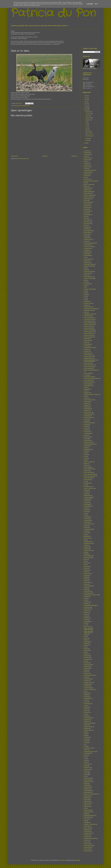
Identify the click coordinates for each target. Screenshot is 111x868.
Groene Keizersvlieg (89, 367)
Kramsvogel (87, 504)
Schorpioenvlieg (88, 688)
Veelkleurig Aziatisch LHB (90, 752)
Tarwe (86, 734)
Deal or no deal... (89, 134)
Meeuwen (86, 549)
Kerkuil (86, 455)
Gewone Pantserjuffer (89, 330)
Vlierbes (86, 771)
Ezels (85, 291)
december (88, 112)
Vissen (86, 762)
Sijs (85, 691)
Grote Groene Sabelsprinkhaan (91, 378)
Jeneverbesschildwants (89, 444)
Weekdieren (87, 789)
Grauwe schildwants (89, 356)
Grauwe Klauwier (88, 355)
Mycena (86, 568)
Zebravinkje (87, 826)
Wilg (85, 808)
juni (87, 124)
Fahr (85, 293)
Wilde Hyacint (87, 803)
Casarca (86, 241)
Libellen (86, 527)
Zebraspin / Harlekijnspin (90, 824)
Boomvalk (86, 209)
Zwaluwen (86, 840)
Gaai (85, 300)
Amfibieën (86, 163)
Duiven (86, 270)
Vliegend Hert (87, 767)
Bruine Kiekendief (88, 231)
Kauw (85, 453)
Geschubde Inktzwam (89, 319)
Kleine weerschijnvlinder (90, 476)
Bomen (86, 201)
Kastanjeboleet (88, 449)
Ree (85, 636)
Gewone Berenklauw (89, 321)
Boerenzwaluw (87, 199)
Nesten (86, 572)
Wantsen (86, 783)
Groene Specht (88, 373)
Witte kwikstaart (88, 817)
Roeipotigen (87, 659)
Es (85, 287)
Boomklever (87, 206)
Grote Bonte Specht (89, 377)
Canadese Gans (88, 240)
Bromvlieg (86, 229)
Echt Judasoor (87, 273)
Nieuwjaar (86, 575)
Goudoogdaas (87, 344)
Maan (85, 535)
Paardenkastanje (88, 593)
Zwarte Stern (87, 849)
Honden (86, 419)
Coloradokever (87, 248)
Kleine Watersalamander (90, 474)
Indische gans (87, 437)
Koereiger (86, 492)
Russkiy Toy (87, 674)
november (88, 114)
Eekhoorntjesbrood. (89, 277)
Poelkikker (87, 618)
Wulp (85, 821)
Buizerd (86, 236)
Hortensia (86, 425)
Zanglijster (87, 822)
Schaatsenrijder (88, 679)
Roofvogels (87, 668)
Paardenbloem (87, 591)
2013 (86, 143)
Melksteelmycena (88, 550)
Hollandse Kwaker (88, 418)
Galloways (87, 302)
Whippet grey (87, 796)
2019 (86, 100)
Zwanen (86, 842)
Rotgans (86, 670)
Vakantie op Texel (88, 748)
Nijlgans (86, 577)
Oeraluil (86, 581)
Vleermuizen (87, 764)
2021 (86, 96)
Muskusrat (87, 566)
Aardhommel (87, 154)
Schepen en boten (88, 682)
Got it (96, 4)
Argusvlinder (87, 167)
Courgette (86, 250)
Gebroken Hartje (88, 303)
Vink (85, 757)
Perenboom (87, 602)
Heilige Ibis (87, 407)
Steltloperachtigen (88, 727)
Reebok (86, 638)
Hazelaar (86, 398)
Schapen (86, 681)
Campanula (87, 238)
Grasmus (86, 349)
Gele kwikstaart (88, 316)
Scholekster (87, 686)
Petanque (86, 604)
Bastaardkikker (88, 172)
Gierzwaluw (87, 339)
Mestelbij (86, 554)
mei (87, 126)
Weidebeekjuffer (88, 791)
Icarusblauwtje (87, 434)
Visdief (86, 760)
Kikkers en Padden (88, 462)
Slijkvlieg (86, 695)
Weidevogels (87, 792)
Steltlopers (87, 729)
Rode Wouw (87, 658)
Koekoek (86, 490)
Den (85, 257)
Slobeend (86, 697)
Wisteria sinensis (88, 812)
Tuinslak (86, 741)
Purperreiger (87, 621)
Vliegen (86, 766)
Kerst (85, 457)
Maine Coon (87, 538)
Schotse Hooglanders (89, 689)
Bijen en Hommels (88, 185)
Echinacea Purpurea (89, 271)
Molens (86, 559)
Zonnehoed (87, 837)
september (88, 118)
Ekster (86, 282)
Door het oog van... (90, 136)
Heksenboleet (87, 409)
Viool (85, 759)
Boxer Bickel (87, 222)
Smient (86, 700)
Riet (85, 647)
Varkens (86, 750)
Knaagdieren (87, 483)
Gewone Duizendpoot (89, 325)
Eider (85, 280)
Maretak (86, 545)
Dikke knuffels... (89, 132)
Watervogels (87, 787)
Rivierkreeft (87, 656)
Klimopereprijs (87, 480)
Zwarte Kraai (87, 844)
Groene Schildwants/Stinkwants (91, 370)
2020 (86, 98)
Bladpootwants (88, 188)
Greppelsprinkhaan (88, 358)
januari (87, 141)
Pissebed (86, 613)
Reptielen (86, 645)
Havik (85, 396)
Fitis (85, 296)
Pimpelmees (87, 607)
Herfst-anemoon (88, 412)
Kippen (86, 464)
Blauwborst (87, 190)
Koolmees (86, 501)
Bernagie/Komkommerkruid (90, 181)
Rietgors (86, 649)
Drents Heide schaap (89, 264)
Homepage (45, 156)
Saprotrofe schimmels (89, 675)
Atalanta (86, 169)
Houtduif (86, 426)
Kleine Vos (87, 471)
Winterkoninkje (88, 810)
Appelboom (87, 165)
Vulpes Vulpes (87, 780)
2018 (86, 102)
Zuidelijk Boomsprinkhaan (90, 838)
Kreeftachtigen (87, 506)
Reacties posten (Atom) (23, 159)
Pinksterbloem (87, 609)
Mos (85, 561)
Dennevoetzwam (88, 259)
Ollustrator (63, 860)
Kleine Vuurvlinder (88, 472)
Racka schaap (87, 627)
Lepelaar (86, 526)
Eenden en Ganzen (89, 278)
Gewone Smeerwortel (89, 332)
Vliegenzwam (87, 769)
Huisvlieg (86, 430)
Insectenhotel (87, 441)
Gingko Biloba (87, 341)
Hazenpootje (87, 402)
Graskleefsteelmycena (89, 348)
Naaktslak (86, 570)
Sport (85, 714)
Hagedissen (87, 393)
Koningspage (87, 499)
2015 (86, 108)
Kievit (85, 460)
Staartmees (87, 720)
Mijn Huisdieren (88, 556)
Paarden (86, 590)
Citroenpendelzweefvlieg (90, 243)
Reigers (86, 643)
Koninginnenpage (88, 497)
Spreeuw (86, 716)
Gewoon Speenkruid (89, 337)
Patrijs (86, 598)
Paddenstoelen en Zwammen (91, 595)
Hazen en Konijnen (88, 400)
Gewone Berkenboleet (89, 323)
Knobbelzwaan (88, 487)
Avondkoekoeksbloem (89, 170)
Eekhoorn (86, 275)
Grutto (86, 387)
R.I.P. (85, 625)
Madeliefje (87, 536)
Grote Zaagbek (88, 384)
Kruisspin (86, 510)
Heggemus (87, 405)
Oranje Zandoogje (88, 586)
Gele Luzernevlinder (89, 318)
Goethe (86, 342)
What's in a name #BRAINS (90, 794)
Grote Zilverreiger (88, 386)
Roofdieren (87, 666)
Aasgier (86, 156)
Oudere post (74, 156)
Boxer (85, 218)
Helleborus (87, 410)
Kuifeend (86, 512)
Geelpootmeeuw (88, 307)
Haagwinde (87, 389)
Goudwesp (87, 346)
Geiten (86, 312)
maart (87, 130)
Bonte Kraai (87, 204)
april (87, 128)
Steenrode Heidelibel (89, 723)
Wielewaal (87, 798)
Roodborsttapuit (88, 665)
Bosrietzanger (87, 215)
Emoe (85, 286)
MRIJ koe (86, 563)
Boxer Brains (87, 224)
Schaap (86, 677)
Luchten (86, 533)
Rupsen (86, 672)
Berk (85, 177)
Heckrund (86, 403)
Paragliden (87, 597)
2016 (86, 106)
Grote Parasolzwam (89, 382)
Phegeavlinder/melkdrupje (90, 605)
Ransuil (86, 635)
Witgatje (86, 814)
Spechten (86, 707)
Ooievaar (86, 584)
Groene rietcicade (88, 368)
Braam (86, 225)
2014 (86, 110)
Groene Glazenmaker (89, 365)
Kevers (86, 458)
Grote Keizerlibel (88, 380)
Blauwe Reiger (23, 105)
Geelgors (86, 305)
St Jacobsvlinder (88, 718)
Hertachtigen (87, 416)
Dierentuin (87, 261)
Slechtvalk (87, 693)
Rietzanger (87, 651)
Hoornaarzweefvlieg (89, 423)
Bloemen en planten (89, 195)
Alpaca (86, 161)
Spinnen (86, 711)
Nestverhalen (87, 574)
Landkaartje (87, 517)
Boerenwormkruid (88, 197)
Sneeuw (86, 702)
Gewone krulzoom (88, 326)
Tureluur (86, 743)
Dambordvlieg (87, 255)
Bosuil (86, 216)
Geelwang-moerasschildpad (91, 309)
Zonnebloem (87, 835)
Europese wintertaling (89, 289)
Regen (86, 640)
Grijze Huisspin (88, 363)
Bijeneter (86, 186)
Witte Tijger (87, 819)
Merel (85, 552)
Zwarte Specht (87, 847)
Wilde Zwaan (87, 807)
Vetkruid (86, 755)
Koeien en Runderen (89, 488)
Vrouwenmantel (88, 778)
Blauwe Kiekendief (88, 192)
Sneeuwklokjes (88, 704)
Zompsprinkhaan (88, 833)
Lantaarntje (87, 522)
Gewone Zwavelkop (89, 335)
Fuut (85, 298)
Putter (86, 623)
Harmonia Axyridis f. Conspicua (91, 394)
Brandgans (87, 227)
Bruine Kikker (87, 232)
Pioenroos (86, 611)
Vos (85, 776)
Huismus (86, 428)
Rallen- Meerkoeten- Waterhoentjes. (89, 632)
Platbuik (86, 616)
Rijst (85, 652)
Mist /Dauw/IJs (87, 558)
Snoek (86, 705)
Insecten (86, 439)
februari (88, 139)
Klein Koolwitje (87, 467)
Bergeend (86, 176)
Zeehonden (87, 830)
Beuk (85, 183)
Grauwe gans (87, 353)
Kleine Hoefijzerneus (89, 469)
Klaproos (86, 465)
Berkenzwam (87, 179)
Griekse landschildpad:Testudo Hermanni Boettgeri (91, 361)
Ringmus (86, 654)
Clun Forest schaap (89, 247)
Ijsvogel (86, 435)
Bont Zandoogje (88, 202)
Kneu (85, 485)
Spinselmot (87, 713)
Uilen (85, 746)
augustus (88, 120)
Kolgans (86, 494)
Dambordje (87, 254)
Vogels (28, 105)
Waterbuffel (87, 785)
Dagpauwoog (87, 252)
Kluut (85, 481)
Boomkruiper (87, 208)
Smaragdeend (87, 698)
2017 (86, 104)
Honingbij (86, 421)
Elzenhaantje (87, 284)
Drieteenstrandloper (89, 266)
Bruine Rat (87, 234)
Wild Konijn (87, 799)
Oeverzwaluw (87, 582)
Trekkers (86, 739)
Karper (86, 448)
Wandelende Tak (88, 782)
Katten (86, 451)
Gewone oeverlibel (88, 328)
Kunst (85, 513)
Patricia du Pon (53, 13)
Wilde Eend (87, 801)
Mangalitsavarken (88, 543)
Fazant (86, 294)
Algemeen (86, 160)
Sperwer (86, 709)
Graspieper (87, 351)
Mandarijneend (88, 542)
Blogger (78, 860)
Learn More (90, 4)
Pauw (85, 600)
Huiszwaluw (87, 432)
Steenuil (86, 725)
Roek (85, 661)
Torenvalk (86, 737)
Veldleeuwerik (87, 753)
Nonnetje (86, 579)
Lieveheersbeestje (88, 529)
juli (86, 122)
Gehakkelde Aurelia (89, 310)
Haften (86, 391)
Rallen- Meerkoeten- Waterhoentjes (89, 629)
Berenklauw (87, 174)
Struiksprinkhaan (88, 730)
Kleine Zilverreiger (88, 478)
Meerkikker (87, 547)
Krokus (86, 508)
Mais (85, 540)
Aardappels (87, 153)
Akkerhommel (87, 158)
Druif (85, 268)
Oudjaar (86, 588)
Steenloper (87, 721)
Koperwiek (87, 503)
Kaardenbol (87, 446)
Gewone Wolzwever (89, 333)
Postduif (86, 620)
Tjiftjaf (86, 736)
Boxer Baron (87, 220)
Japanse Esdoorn (88, 442)
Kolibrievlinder (87, 496)
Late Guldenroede (88, 524)
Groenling (86, 375)
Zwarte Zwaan (87, 851)
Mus (85, 565)
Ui (85, 744)
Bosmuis (86, 213)
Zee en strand (87, 828)
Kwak (85, 515)
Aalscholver (17, 105)
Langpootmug (87, 520)
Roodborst (87, 663)
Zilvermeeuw (87, 831)
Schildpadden (87, 684)
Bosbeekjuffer (87, 211)
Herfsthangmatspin (88, 414)
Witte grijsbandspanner (89, 815)
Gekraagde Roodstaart (89, 314)
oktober (88, 116)
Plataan (86, 614)
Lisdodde (86, 531)
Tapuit (86, 732)
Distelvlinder (87, 263)
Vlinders (86, 773)
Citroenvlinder (87, 245)
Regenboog (87, 642)
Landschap (87, 519)
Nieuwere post (15, 156)
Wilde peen (87, 805)
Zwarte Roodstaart (88, 846)
